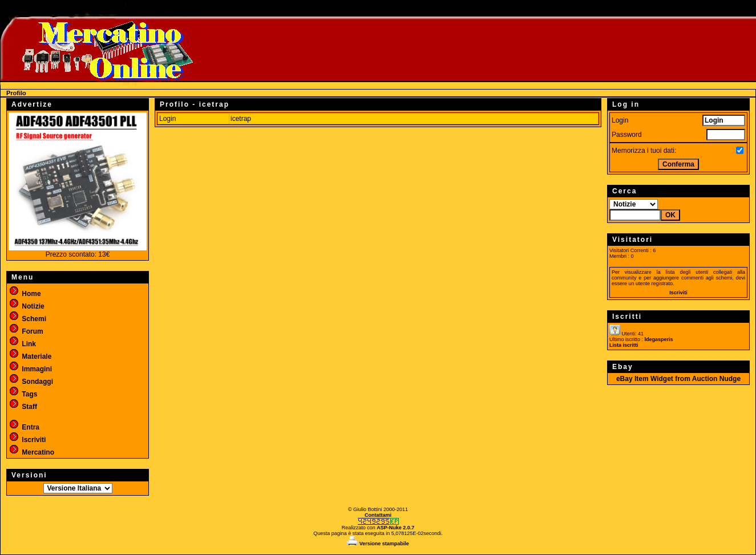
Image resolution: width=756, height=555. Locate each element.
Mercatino (31, 452)
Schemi (27, 319)
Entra (24, 427)
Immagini (30, 369)
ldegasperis (659, 339)
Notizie (27, 306)
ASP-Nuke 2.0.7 (395, 528)
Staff (23, 407)
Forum (26, 331)
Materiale (30, 357)
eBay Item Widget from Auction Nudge (678, 379)
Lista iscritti (624, 345)
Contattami (378, 515)
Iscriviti (27, 440)
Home (25, 294)
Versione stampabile (378, 544)
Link (22, 344)
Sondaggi (31, 382)
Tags (23, 394)
